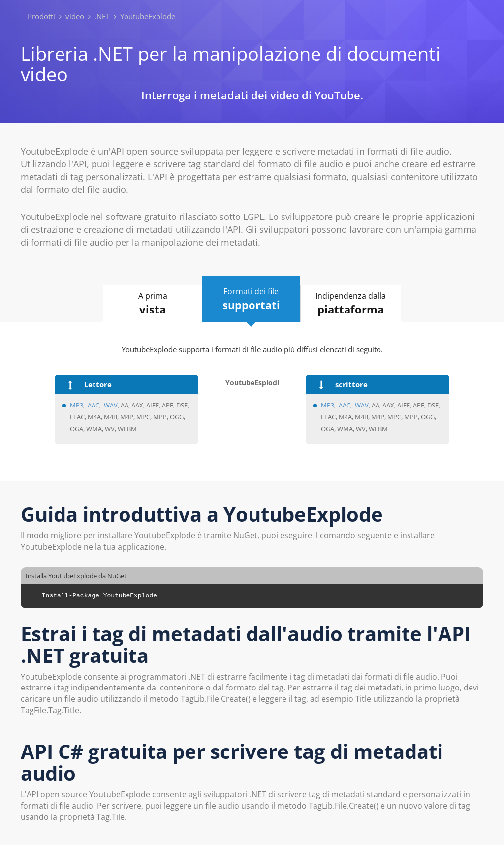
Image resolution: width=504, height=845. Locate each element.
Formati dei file (251, 299)
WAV (111, 405)
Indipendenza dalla (351, 304)
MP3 (77, 405)
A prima (153, 304)
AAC (94, 405)
